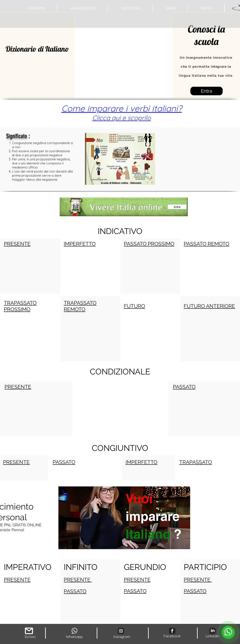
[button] (171, 8)
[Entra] (207, 91)
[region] (124, 534)
